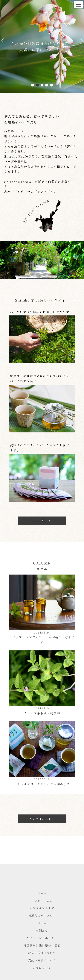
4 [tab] (47, 85)
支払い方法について (42, 960)
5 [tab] (51, 85)
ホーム (42, 893)
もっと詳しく (42, 521)
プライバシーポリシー (42, 938)
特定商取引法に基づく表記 (42, 945)
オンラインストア (42, 819)
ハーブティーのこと (42, 901)
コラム (42, 923)
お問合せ (42, 930)
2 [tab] (37, 85)
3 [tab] (42, 85)
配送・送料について (42, 953)
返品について (42, 968)
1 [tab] (33, 85)
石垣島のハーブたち (42, 916)
